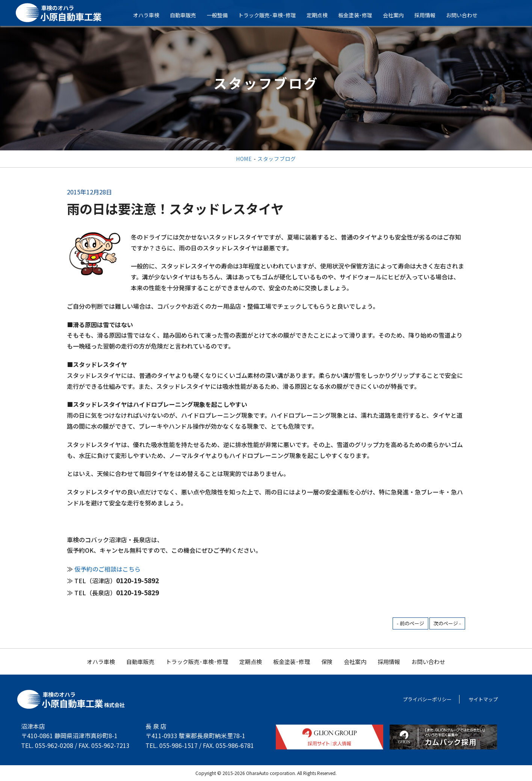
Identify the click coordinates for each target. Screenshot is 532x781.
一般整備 (221, 15)
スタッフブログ (277, 159)
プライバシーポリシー (427, 699)
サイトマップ (483, 699)
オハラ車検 (150, 15)
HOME (244, 159)
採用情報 (429, 15)
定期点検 (321, 15)
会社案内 (397, 15)
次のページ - (447, 623)
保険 (327, 662)
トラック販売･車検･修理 (271, 15)
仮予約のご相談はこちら (107, 569)
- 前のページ (410, 623)
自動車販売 (187, 15)
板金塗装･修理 (359, 15)
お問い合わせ (466, 15)
